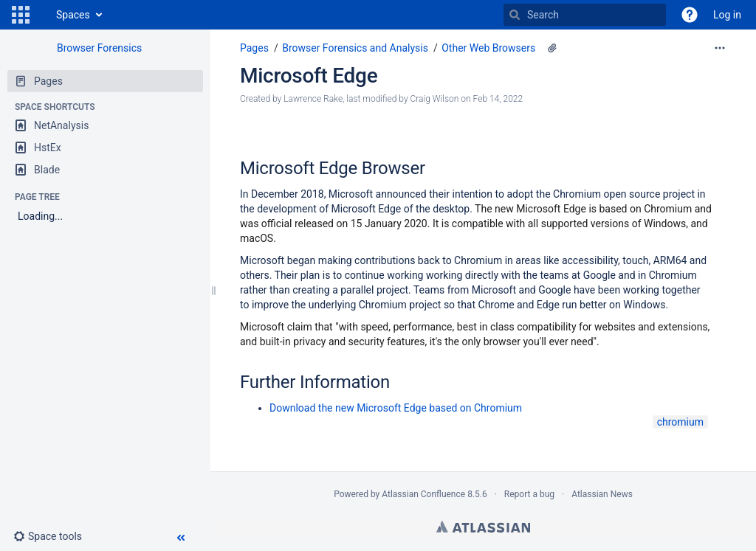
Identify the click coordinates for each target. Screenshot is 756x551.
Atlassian (483, 527)
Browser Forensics (99, 48)
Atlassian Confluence (423, 494)
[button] (21, 15)
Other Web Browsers (488, 48)
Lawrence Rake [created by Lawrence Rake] (313, 99)
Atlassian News (602, 494)
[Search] (515, 15)
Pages (254, 48)
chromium (680, 422)
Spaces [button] (73, 15)
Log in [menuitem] (727, 15)
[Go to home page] (41, 15)
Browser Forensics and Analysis (355, 48)
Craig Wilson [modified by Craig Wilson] (435, 99)
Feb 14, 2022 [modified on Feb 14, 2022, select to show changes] (498, 99)
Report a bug (529, 494)
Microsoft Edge (309, 76)
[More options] (720, 48)
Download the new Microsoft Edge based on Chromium (396, 408)
